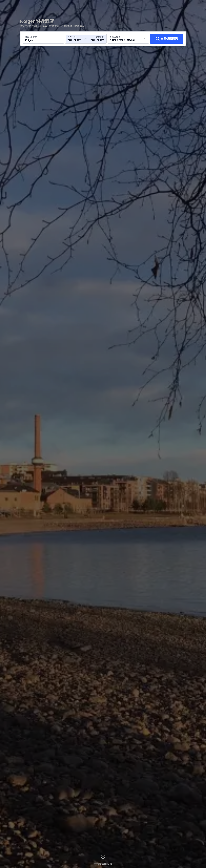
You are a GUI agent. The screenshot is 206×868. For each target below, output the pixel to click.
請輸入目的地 (31, 37)
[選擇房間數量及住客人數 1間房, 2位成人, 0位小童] (128, 39)
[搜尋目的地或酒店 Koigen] (43, 39)
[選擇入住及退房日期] (76, 39)
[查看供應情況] (167, 39)
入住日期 (72, 37)
